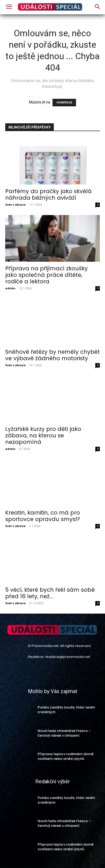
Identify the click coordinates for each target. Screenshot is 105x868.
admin (10, 288)
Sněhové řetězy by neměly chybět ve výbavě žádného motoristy (52, 355)
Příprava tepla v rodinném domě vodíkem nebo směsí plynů (66, 756)
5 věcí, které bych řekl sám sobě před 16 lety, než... (50, 593)
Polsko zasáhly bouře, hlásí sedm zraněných (66, 710)
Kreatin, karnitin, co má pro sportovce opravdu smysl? (43, 516)
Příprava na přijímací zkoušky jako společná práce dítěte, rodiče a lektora (46, 275)
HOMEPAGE (64, 103)
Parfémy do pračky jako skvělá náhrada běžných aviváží (48, 194)
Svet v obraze (15, 204)
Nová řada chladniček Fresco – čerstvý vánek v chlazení (64, 733)
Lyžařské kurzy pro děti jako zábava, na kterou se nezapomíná (43, 435)
